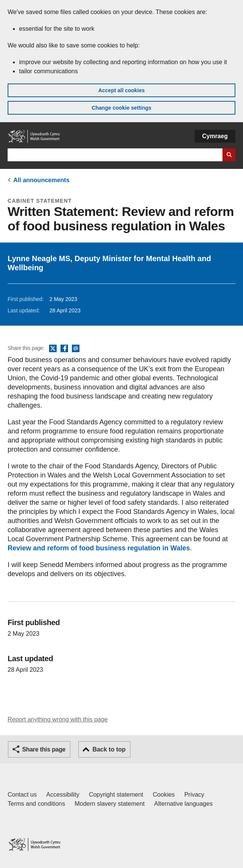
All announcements (41, 180)
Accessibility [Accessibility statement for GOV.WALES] (63, 795)
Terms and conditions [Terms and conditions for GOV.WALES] (36, 804)
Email (76, 349)
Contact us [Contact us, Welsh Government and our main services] (22, 795)
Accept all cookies (121, 90)
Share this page (44, 749)
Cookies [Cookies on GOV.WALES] (164, 795)
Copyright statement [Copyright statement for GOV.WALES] (116, 795)
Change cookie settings (121, 108)
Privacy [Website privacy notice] (194, 795)
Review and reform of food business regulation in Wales (99, 548)
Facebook (64, 349)
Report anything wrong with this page (58, 719)
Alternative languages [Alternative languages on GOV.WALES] (183, 804)
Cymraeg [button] (215, 136)
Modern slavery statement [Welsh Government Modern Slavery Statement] (110, 804)
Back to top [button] (109, 749)
